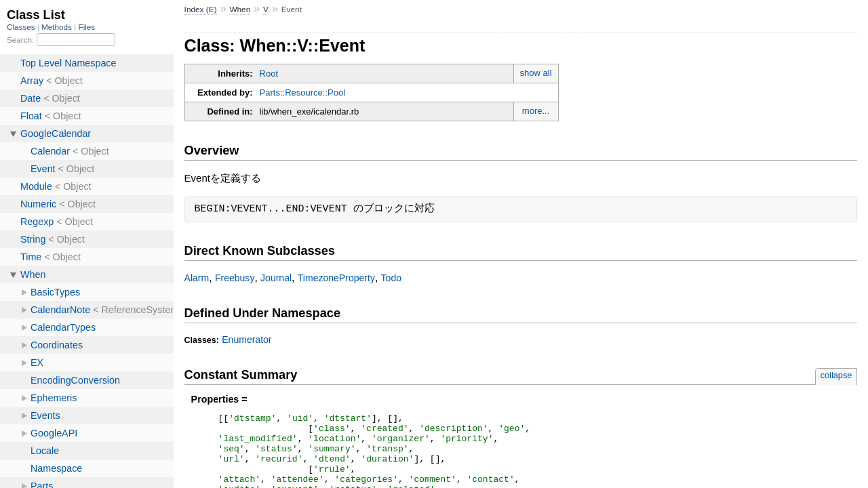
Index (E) (201, 9)
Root (269, 74)
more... (536, 111)
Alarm (197, 278)
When (240, 9)
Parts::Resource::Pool (302, 93)
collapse (836, 375)
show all (536, 73)
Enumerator (246, 340)
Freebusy (235, 278)
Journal (276, 278)
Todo (391, 278)
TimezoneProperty (336, 278)
